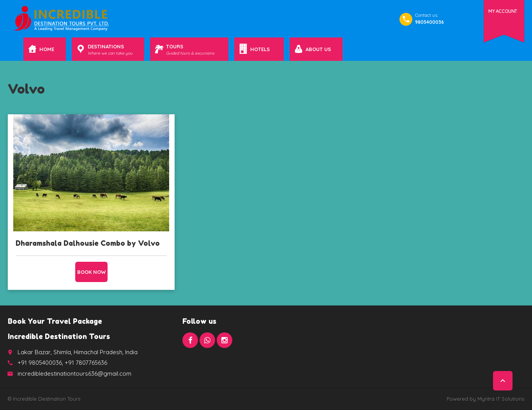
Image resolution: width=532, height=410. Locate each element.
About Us (318, 49)
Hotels (261, 49)
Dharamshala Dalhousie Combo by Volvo (88, 243)
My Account (503, 11)
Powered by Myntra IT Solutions (485, 399)
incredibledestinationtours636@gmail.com (74, 374)
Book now (91, 272)
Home (47, 49)
